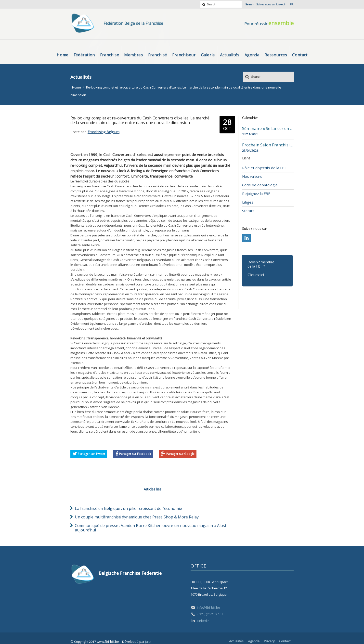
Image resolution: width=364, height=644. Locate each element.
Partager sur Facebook (135, 454)
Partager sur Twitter (91, 454)
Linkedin (281, 4)
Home (77, 87)
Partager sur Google (180, 454)
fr (292, 4)
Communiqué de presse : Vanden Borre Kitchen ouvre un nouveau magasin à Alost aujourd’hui (151, 528)
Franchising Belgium (104, 132)
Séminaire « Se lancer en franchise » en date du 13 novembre (268, 129)
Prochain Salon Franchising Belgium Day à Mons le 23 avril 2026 (268, 145)
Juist (148, 642)
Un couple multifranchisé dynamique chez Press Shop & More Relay (137, 517)
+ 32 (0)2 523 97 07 (210, 614)
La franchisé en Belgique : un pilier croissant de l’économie (128, 508)
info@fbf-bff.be (208, 607)
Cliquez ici (256, 275)
